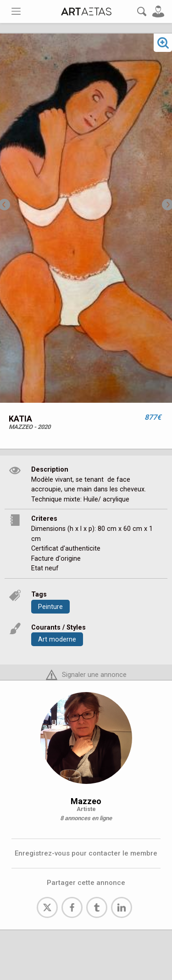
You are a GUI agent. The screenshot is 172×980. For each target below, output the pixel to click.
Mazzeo (86, 801)
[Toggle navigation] (16, 11)
